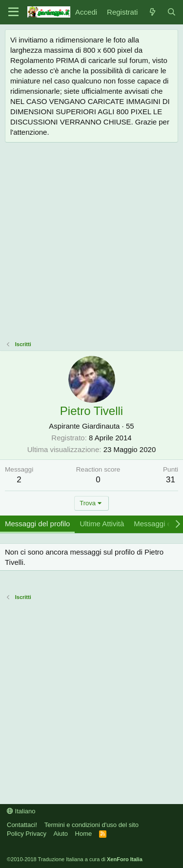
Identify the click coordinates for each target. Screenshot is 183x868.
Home (84, 834)
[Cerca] (172, 12)
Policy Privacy (27, 834)
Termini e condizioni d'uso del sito (91, 825)
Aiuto (61, 834)
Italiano (21, 811)
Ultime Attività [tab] (102, 524)
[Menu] (13, 12)
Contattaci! (22, 825)
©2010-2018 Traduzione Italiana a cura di (75, 859)
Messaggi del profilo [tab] (37, 524)
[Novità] (152, 12)
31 (171, 480)
